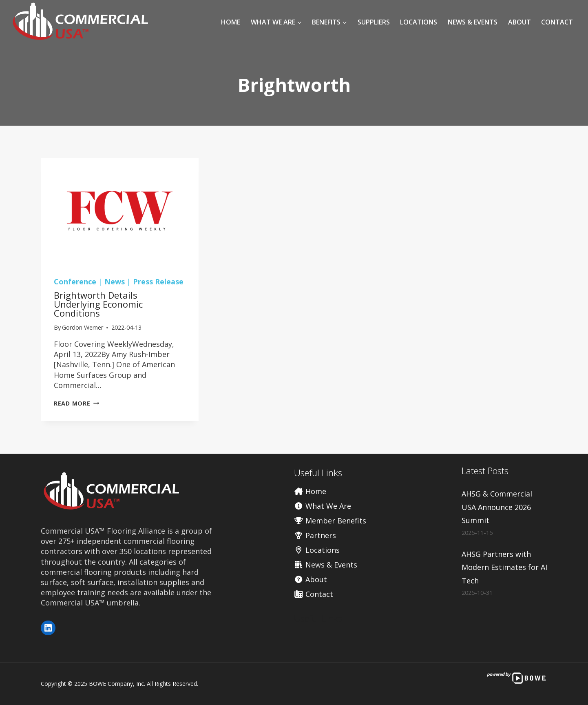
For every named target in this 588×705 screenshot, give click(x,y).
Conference (75, 282)
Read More (76, 403)
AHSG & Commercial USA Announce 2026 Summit (497, 507)
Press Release (158, 282)
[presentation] (120, 211)
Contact (557, 22)
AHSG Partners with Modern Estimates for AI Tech (504, 567)
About (519, 22)
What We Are (323, 506)
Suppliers (374, 22)
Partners (315, 535)
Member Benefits (330, 521)
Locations (419, 22)
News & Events (473, 22)
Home (231, 22)
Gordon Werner (83, 327)
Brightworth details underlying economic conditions (98, 304)
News (115, 282)
